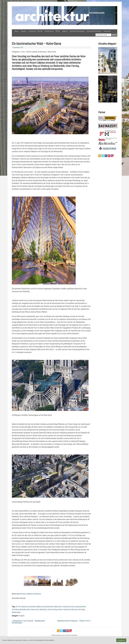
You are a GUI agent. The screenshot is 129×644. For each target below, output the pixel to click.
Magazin (65, 31)
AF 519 (18, 607)
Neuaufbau (23, 609)
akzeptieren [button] (121, 640)
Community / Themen (36, 31)
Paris (37, 609)
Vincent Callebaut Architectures (31, 594)
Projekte (24, 31)
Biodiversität (41, 607)
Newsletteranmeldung (77, 31)
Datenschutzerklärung (94, 31)
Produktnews (49, 31)
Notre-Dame (31, 609)
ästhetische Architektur (29, 607)
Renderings (43, 609)
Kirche (72, 607)
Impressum (107, 31)
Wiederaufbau (16, 612)
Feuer (60, 607)
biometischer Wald (52, 607)
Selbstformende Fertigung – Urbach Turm (73, 621)
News (17, 31)
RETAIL (58, 31)
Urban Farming (52, 609)
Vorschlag (82, 609)
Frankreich (66, 607)
